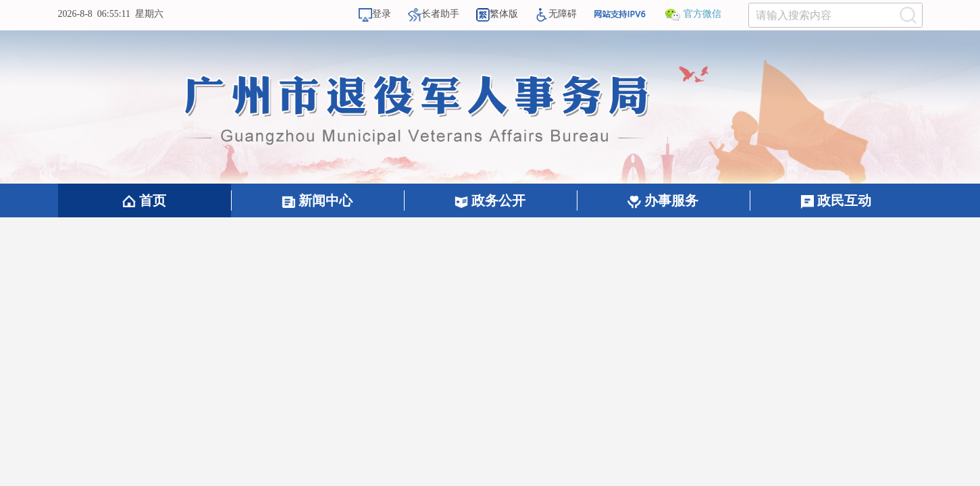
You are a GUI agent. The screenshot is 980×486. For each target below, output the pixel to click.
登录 (375, 14)
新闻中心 (317, 200)
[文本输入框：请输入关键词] (835, 15)
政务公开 (490, 200)
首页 (144, 200)
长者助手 (434, 14)
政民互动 (836, 200)
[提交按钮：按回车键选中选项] (908, 15)
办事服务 (663, 200)
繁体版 (497, 14)
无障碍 (556, 14)
